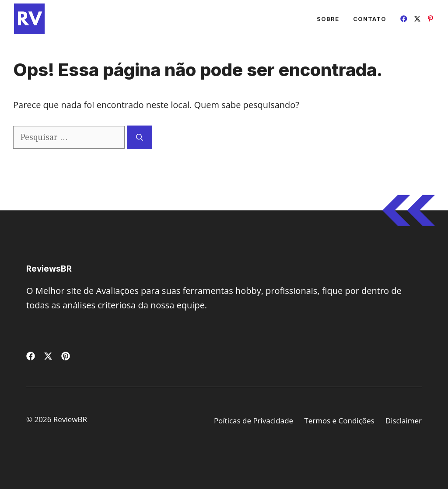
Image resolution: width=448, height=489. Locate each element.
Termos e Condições (339, 421)
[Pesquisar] (140, 137)
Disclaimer (404, 421)
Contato (370, 19)
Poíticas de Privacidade (254, 421)
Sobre (328, 19)
